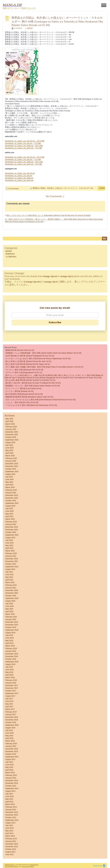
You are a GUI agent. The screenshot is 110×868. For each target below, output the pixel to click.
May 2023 (9, 514)
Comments (26, 866)
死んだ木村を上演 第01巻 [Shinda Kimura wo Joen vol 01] (28, 361)
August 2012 (10, 852)
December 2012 (12, 844)
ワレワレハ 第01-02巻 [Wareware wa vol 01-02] (24, 370)
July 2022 (9, 540)
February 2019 (11, 649)
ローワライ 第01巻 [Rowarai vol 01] (19, 391)
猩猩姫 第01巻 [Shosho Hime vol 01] (20, 350)
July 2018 (9, 667)
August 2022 (10, 538)
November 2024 (12, 466)
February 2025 (11, 458)
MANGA (30, 28)
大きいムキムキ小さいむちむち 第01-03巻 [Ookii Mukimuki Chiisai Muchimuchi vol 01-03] (41, 400)
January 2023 (11, 524)
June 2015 (10, 765)
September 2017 (12, 693)
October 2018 (11, 659)
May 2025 (9, 450)
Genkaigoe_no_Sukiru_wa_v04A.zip (19, 180)
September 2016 (12, 725)
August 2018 (10, 664)
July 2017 (9, 699)
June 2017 (10, 701)
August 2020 (10, 601)
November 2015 (12, 752)
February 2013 (11, 839)
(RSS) (12, 866)
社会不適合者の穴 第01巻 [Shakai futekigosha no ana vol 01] (30, 356)
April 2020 (9, 612)
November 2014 (12, 783)
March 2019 (10, 646)
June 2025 (10, 448)
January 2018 (11, 683)
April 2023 (9, 516)
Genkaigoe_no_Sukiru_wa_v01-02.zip (20, 173)
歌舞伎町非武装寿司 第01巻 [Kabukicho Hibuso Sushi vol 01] (29, 397)
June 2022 (10, 543)
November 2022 (12, 530)
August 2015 (10, 759)
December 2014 (12, 781)
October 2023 (11, 501)
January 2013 (11, 841)
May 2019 (9, 641)
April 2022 (9, 548)
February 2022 (11, 553)
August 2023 (10, 506)
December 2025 (12, 432)
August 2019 (10, 633)
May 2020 (9, 609)
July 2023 (9, 509)
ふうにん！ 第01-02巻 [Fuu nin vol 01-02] (22, 402)
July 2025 (9, 445)
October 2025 (11, 437)
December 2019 (12, 622)
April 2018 (9, 675)
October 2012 (11, 849)
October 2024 (11, 469)
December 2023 (12, 495)
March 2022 (10, 551)
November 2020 (12, 593)
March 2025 (10, 456)
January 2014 (11, 810)
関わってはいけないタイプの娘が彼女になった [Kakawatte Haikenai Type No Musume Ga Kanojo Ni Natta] (48, 215)
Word (32, 865)
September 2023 (12, 503)
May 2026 (9, 419)
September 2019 (12, 630)
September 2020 (12, 598)
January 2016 (11, 746)
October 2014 (11, 786)
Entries (7, 866)
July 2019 (9, 635)
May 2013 (9, 831)
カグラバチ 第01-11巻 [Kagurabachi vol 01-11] (24, 373)
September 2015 (12, 757)
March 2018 (10, 678)
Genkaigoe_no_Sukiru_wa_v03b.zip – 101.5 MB (24, 146)
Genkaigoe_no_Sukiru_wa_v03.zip (19, 176)
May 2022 (9, 546)
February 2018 (11, 680)
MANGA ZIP (9, 865)
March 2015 (10, 773)
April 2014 (9, 802)
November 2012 (12, 847)
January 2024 (11, 493)
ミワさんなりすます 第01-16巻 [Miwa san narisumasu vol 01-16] (31, 405)
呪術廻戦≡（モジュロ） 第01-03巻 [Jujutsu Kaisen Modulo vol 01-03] (33, 386)
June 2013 (10, 828)
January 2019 (11, 651)
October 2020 (11, 596)
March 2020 (10, 614)
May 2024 (9, 482)
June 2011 (10, 855)
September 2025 (12, 440)
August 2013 (10, 823)
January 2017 (11, 715)
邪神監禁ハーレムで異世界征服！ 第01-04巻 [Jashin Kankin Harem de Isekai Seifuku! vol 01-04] (43, 353)
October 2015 (11, 754)
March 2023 (10, 519)
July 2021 (9, 572)
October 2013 (11, 818)
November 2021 (12, 561)
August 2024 (10, 474)
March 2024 (10, 487)
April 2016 (9, 738)
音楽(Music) (10, 254)
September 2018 (12, 662)
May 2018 (9, 672)
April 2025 (9, 453)
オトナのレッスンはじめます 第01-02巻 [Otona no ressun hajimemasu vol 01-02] (38, 359)
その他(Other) (11, 257)
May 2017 (9, 704)
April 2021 (9, 580)
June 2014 (10, 796)
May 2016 (9, 736)
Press (36, 865)
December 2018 (12, 654)
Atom (16, 866)
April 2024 (9, 485)
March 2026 (10, 424)
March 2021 (10, 582)
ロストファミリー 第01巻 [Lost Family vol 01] (23, 389)
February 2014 (11, 807)
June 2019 (10, 638)
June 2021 (10, 575)
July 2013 (9, 825)
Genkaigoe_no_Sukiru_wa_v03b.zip (19, 178)
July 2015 (9, 762)
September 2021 (12, 567)
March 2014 (10, 804)
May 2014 (9, 799)
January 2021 (11, 588)
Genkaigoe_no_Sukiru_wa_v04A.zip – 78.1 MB (23, 148)
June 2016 (10, 733)
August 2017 (10, 696)
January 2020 (11, 619)
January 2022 (11, 556)
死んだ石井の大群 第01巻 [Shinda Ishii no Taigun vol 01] (28, 364)
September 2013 (12, 820)
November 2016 (12, 720)
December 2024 (12, 464)
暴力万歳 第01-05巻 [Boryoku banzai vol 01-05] (24, 394)
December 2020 (12, 590)
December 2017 (12, 685)
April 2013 (9, 833)
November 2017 (12, 688)
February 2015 (11, 775)
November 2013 (12, 815)
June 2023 (10, 511)
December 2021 (12, 559)
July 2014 (9, 794)
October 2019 (11, 627)
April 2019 (9, 643)
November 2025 (12, 435)
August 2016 (10, 728)
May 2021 (9, 577)
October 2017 (11, 691)
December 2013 (12, 812)
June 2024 (10, 479)
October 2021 (11, 564)
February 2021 (11, 585)
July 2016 (9, 730)
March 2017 (10, 709)
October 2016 (11, 722)
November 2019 (12, 625)
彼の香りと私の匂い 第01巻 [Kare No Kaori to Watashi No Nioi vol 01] (33, 383)
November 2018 (12, 656)
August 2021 (10, 569)
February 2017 (11, 712)
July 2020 (9, 604)
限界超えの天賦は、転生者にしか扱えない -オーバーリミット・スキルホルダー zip (63, 188)
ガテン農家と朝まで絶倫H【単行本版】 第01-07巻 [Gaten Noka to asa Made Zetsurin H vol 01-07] (44, 367)
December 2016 (12, 717)
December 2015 (12, 749)
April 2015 (9, 770)
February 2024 (11, 490)
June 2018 (10, 670)
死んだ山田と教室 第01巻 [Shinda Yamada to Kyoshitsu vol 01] (30, 380)
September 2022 (12, 535)
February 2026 (11, 427)
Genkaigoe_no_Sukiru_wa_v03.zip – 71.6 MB (23, 143)
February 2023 (11, 522)
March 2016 (10, 741)
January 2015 (11, 778)
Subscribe (55, 322)
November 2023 (12, 498)
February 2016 (11, 744)
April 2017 (9, 707)
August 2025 (10, 443)
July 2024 (9, 477)
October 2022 (11, 532)
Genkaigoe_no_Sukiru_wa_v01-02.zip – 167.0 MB (25, 141)
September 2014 (12, 788)
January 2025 (11, 461)
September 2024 (12, 472)
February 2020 (11, 617)
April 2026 (9, 421)
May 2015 (9, 767)
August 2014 (10, 791)
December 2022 (12, 527)
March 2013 (10, 836)
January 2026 (11, 429)
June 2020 (10, 606)
